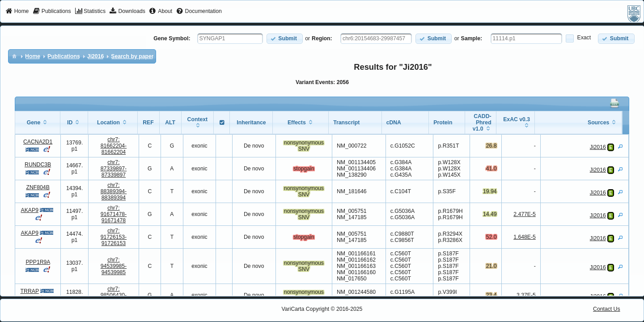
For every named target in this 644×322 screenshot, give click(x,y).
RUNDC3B (38, 165)
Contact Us (607, 309)
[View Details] (620, 146)
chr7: (114, 146)
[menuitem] (17, 12)
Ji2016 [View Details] (598, 147)
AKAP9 (29, 210)
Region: (322, 38)
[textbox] (230, 38)
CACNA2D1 (38, 142)
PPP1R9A (38, 262)
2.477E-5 (525, 214)
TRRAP (30, 291)
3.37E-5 (526, 295)
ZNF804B (38, 187)
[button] (285, 39)
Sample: (472, 38)
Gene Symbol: (172, 38)
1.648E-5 (525, 237)
